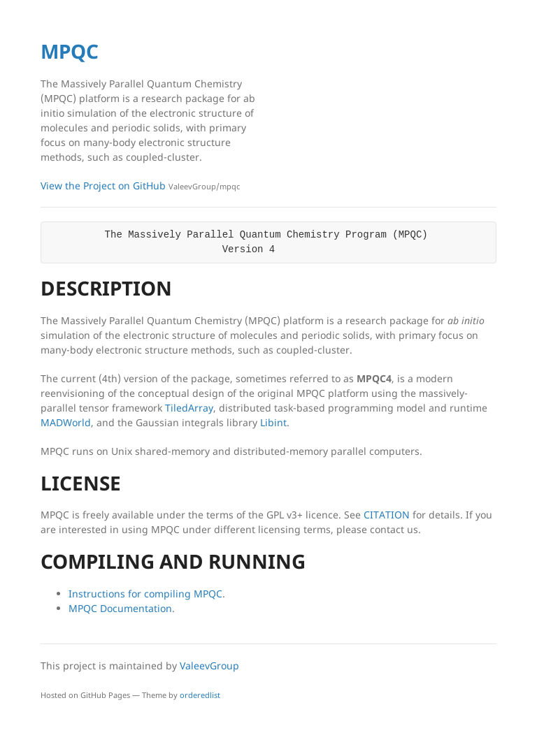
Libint (273, 422)
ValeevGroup (209, 666)
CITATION (387, 515)
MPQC (70, 51)
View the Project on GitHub (140, 186)
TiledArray (189, 408)
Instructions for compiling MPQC (145, 594)
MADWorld (66, 422)
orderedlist (200, 695)
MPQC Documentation (120, 608)
